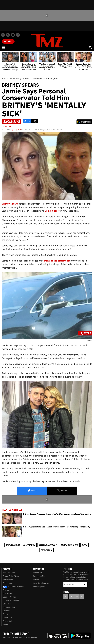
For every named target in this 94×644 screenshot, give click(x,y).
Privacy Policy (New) (11, 576)
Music (85, 545)
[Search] (91, 47)
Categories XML (9, 607)
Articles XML (8, 593)
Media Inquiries (39, 587)
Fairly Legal (47, 550)
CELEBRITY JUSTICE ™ (48, 545)
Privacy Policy (69, 579)
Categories (7, 604)
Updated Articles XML (11, 600)
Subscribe (85, 585)
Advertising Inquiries (41, 583)
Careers (36, 580)
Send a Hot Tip (39, 576)
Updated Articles (9, 597)
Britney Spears (13, 545)
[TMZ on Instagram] (18, 35)
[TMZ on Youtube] (13, 35)
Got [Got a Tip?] (8, 41)
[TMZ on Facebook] (3, 35)
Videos (6, 625)
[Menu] (3, 47)
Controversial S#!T (69, 545)
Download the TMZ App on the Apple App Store (58, 636)
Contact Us (37, 573)
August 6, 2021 (15, 129)
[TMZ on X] (8, 35)
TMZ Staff (8, 126)
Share (32, 491)
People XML (8, 618)
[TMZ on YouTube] (77, 596)
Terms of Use (8, 580)
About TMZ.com (9, 573)
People (6, 614)
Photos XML (8, 621)
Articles (6, 590)
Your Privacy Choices (14, 587)
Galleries (6, 611)
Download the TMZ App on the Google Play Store (80, 636)
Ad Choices (7, 583)
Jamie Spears (29, 545)
